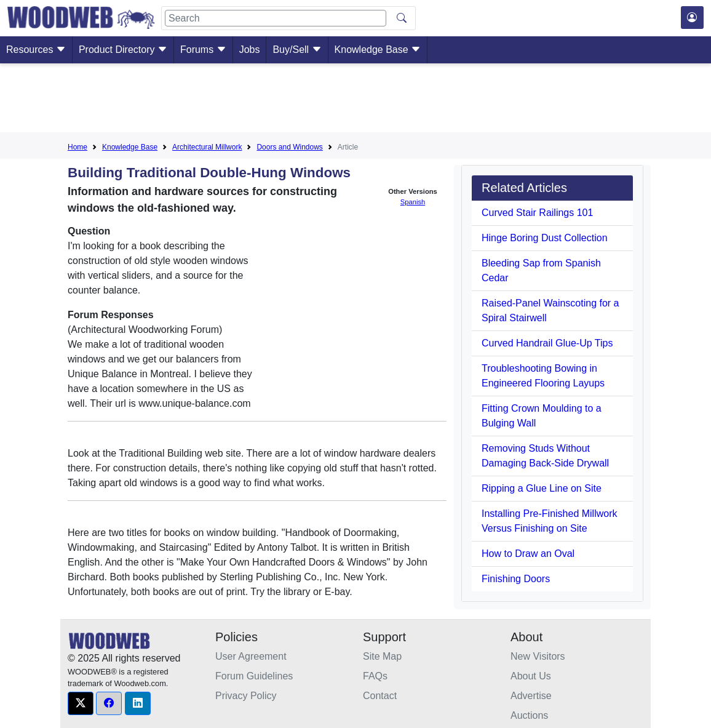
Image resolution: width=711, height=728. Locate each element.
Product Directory (123, 50)
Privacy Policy (246, 696)
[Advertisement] (355, 100)
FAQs (375, 676)
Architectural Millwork (207, 147)
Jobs (250, 50)
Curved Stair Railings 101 (537, 213)
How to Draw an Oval (528, 554)
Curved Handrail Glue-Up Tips (547, 343)
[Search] (276, 18)
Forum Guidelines (254, 676)
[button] (81, 703)
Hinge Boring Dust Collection (545, 238)
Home (77, 147)
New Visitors (538, 656)
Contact (380, 696)
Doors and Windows (289, 147)
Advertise (531, 696)
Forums (203, 50)
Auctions (529, 715)
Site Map (382, 656)
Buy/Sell (297, 50)
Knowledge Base (378, 50)
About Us (531, 676)
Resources (36, 50)
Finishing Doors (516, 579)
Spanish (413, 202)
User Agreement (251, 656)
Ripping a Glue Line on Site (542, 488)
